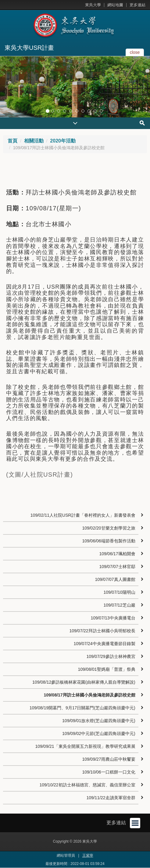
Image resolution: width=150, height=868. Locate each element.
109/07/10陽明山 (119, 592)
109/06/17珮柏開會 (117, 554)
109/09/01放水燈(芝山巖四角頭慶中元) (99, 721)
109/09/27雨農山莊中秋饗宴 (109, 759)
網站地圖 (115, 5)
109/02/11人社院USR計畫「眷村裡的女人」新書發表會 (83, 515)
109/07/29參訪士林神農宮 (111, 656)
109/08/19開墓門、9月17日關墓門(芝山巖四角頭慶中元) (82, 708)
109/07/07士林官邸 (117, 567)
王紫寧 (88, 855)
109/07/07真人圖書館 (115, 579)
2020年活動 (63, 141)
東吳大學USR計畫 (29, 48)
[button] (6, 87)
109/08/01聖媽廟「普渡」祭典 (106, 669)
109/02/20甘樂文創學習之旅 (109, 528)
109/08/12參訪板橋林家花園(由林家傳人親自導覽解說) (84, 682)
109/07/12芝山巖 (119, 605)
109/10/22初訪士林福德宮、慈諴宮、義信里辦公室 (87, 785)
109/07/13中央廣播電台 (113, 618)
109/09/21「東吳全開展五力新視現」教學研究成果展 (85, 746)
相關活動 (34, 141)
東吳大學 (93, 5)
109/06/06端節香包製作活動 (109, 541)
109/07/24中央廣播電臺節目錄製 (104, 644)
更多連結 (137, 5)
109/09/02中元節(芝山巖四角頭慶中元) (99, 733)
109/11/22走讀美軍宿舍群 (111, 798)
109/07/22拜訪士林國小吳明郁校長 (102, 631)
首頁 (12, 141)
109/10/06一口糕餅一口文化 (109, 772)
